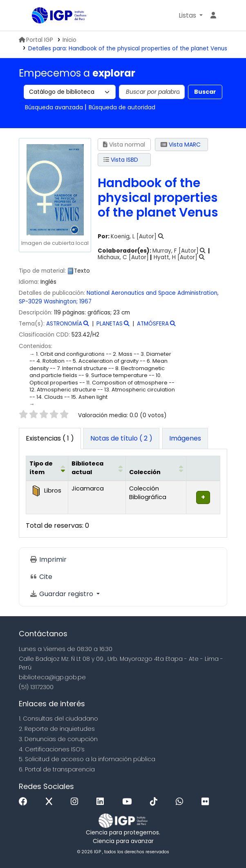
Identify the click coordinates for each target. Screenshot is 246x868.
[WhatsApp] (181, 802)
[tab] (121, 439)
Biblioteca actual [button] (87, 468)
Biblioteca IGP (35, 16)
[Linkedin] (102, 802)
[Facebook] (25, 802)
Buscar (205, 92)
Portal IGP (36, 40)
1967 (85, 302)
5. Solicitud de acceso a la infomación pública (87, 759)
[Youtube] (129, 802)
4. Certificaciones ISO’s (52, 749)
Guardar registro (62, 594)
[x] (51, 802)
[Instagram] (76, 802)
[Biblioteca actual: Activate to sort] (97, 468)
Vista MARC (181, 145)
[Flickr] (207, 802)
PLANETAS (110, 324)
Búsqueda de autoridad (122, 107)
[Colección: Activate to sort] (156, 468)
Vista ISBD (121, 160)
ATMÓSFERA (153, 324)
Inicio (69, 40)
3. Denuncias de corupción (58, 739)
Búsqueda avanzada (54, 107)
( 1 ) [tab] (50, 438)
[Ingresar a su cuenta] (213, 16)
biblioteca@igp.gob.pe (52, 677)
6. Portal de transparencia (57, 769)
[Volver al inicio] (221, 843)
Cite (41, 577)
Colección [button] (145, 472)
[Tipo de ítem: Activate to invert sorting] (47, 468)
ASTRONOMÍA (64, 324)
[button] (191, 16)
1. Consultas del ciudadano (58, 719)
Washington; (61, 302)
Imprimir (48, 559)
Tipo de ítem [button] (41, 468)
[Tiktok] (156, 802)
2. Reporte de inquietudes (57, 729)
